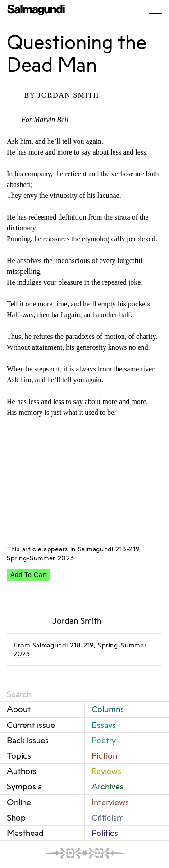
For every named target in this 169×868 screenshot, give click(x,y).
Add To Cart (29, 575)
